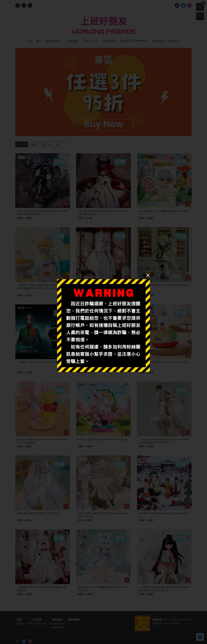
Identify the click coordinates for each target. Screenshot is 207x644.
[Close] (148, 275)
